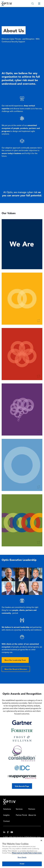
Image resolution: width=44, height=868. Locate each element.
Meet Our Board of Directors (16, 669)
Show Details (22, 858)
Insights (6, 815)
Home (9, 802)
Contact (7, 821)
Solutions (7, 809)
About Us (32, 815)
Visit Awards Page (22, 786)
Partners (32, 809)
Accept (22, 864)
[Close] (41, 840)
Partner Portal (21, 815)
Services (19, 809)
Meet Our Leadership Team (15, 660)
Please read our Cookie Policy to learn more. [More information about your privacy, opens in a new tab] (27, 853)
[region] (22, 853)
